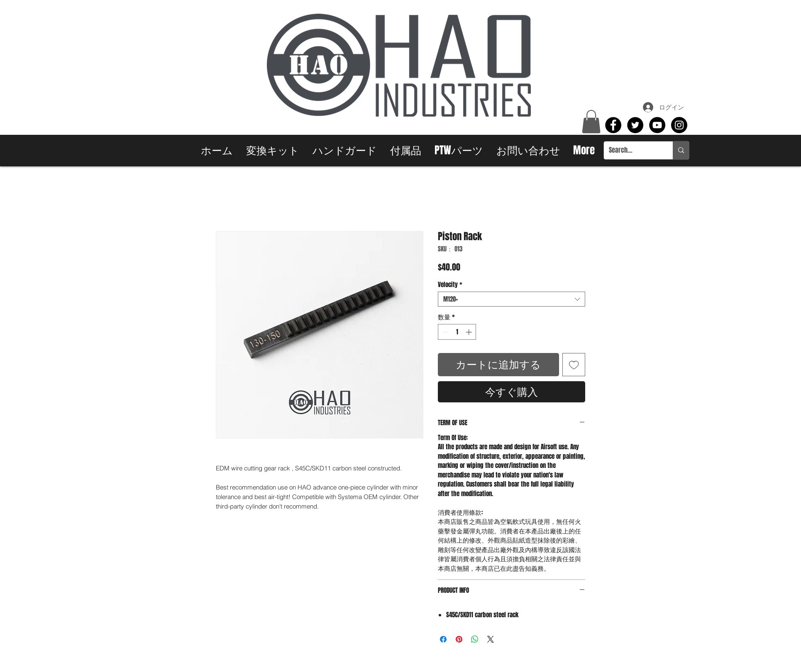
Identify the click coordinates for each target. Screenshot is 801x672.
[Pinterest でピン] (459, 639)
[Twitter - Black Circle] (635, 125)
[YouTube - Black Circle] (657, 125)
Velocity (450, 285)
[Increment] (470, 332)
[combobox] (512, 299)
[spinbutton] (457, 332)
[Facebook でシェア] (443, 639)
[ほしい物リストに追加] (574, 365)
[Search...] (632, 150)
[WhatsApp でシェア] (475, 639)
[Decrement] (445, 332)
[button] (591, 122)
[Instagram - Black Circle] (679, 125)
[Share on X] (491, 639)
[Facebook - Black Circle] (613, 125)
